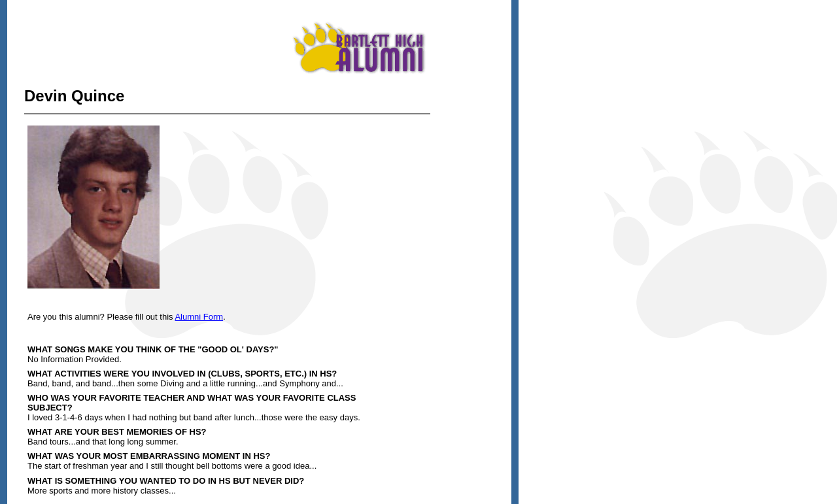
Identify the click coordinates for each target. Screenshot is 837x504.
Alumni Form (199, 317)
